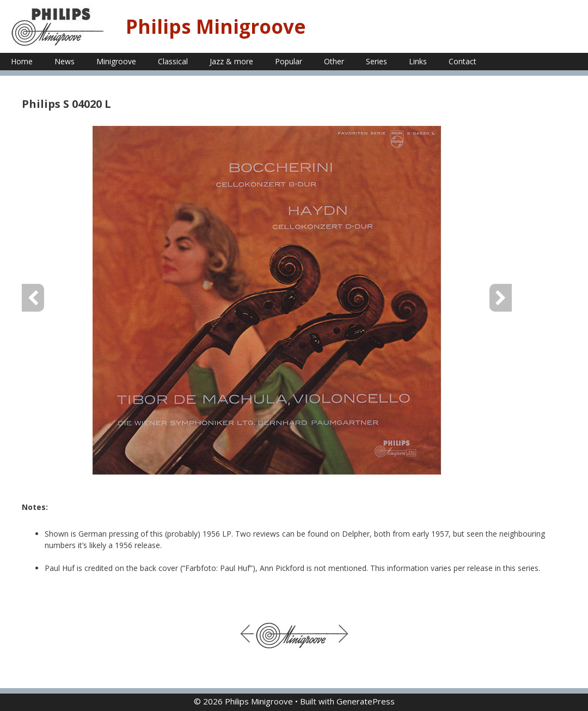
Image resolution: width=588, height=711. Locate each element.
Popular (289, 61)
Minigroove (116, 61)
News (65, 61)
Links (418, 61)
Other (334, 61)
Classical (173, 61)
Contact (463, 61)
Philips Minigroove (216, 26)
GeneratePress (366, 701)
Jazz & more (231, 61)
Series (376, 61)
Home (22, 61)
